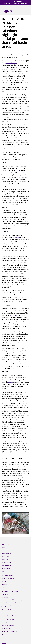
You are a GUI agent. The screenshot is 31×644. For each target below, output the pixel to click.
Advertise (4, 634)
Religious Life (6, 563)
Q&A (3, 551)
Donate (19, 11)
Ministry (5, 560)
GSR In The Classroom (8, 579)
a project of (16, 3)
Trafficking (6, 572)
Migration (5, 557)
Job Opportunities (7, 606)
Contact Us (5, 623)
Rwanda (17, 237)
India (19, 171)
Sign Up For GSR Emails (9, 626)
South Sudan (13, 315)
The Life (4, 582)
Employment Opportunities (10, 631)
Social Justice (6, 566)
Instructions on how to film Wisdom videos (14, 603)
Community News (7, 629)
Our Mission (5, 594)
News (3, 548)
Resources (5, 584)
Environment (6, 554)
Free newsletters (25, 11)
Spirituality (6, 569)
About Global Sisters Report (10, 591)
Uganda (10, 382)
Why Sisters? (5, 597)
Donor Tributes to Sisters (9, 616)
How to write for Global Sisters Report (13, 600)
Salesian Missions (11, 63)
